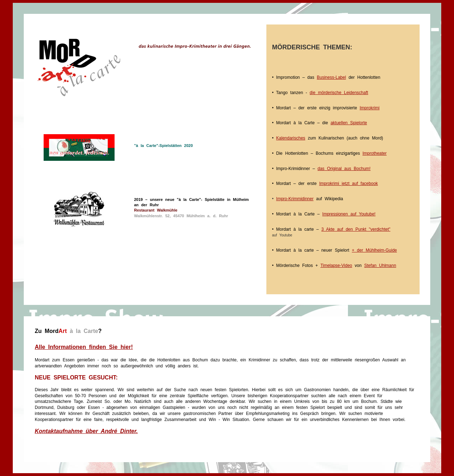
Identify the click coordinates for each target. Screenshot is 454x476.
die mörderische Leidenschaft (339, 93)
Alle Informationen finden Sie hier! (84, 347)
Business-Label (331, 77)
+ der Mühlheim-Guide (374, 250)
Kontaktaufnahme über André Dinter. (86, 431)
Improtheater (375, 153)
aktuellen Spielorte (349, 123)
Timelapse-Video (336, 266)
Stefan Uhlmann (380, 266)
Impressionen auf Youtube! (349, 214)
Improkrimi (370, 108)
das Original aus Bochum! (344, 169)
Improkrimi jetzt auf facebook (348, 184)
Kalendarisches (291, 138)
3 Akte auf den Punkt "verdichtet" (356, 229)
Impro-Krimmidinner (295, 199)
